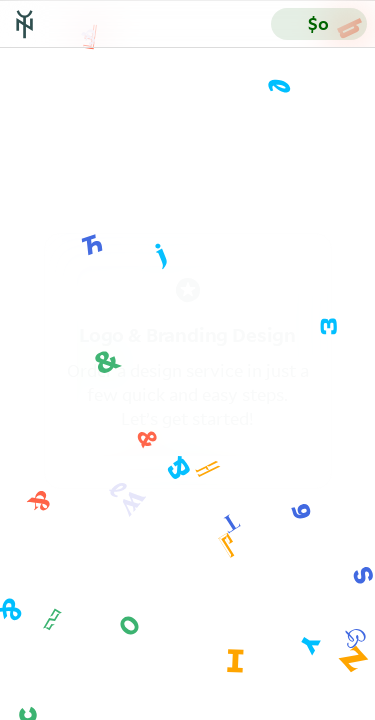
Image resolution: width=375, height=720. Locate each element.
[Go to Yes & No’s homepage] (24, 24)
